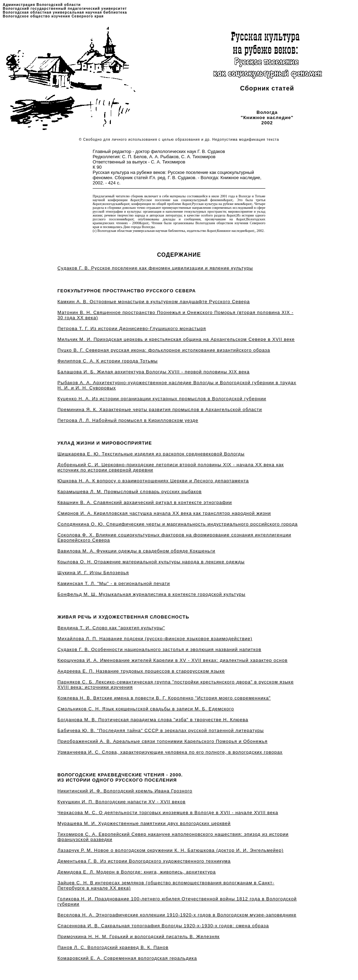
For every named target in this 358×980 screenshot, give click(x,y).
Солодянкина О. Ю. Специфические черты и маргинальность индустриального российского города (177, 524)
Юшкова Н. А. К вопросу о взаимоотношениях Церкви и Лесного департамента (153, 481)
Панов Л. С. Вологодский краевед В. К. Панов (113, 947)
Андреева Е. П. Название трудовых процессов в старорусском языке (141, 671)
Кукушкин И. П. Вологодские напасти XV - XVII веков (121, 802)
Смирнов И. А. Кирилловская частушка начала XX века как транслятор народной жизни (164, 513)
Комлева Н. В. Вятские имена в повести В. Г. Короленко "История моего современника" (164, 698)
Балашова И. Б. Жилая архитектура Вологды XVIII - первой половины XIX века (153, 372)
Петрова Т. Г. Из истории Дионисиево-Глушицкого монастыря (132, 328)
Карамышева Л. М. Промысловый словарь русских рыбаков (130, 492)
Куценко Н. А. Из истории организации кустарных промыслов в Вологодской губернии (162, 399)
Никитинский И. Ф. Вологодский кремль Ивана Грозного (125, 791)
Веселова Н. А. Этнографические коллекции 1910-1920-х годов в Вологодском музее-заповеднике (177, 915)
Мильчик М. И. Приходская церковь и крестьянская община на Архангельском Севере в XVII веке (176, 339)
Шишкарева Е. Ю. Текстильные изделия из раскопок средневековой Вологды (151, 454)
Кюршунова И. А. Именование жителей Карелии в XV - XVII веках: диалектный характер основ (172, 660)
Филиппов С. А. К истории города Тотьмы (108, 361)
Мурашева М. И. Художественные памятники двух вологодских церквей (144, 823)
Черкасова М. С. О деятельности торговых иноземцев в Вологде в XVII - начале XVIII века (168, 813)
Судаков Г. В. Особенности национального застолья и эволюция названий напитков (159, 649)
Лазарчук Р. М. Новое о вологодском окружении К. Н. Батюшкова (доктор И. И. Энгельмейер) (170, 850)
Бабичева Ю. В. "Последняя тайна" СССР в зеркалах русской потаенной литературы (160, 730)
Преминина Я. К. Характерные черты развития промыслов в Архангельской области (160, 409)
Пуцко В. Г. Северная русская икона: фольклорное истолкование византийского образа (164, 350)
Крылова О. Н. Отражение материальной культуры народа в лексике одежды (151, 562)
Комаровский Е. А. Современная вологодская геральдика (127, 958)
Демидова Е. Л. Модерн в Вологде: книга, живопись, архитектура (137, 872)
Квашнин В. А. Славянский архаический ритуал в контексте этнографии (145, 502)
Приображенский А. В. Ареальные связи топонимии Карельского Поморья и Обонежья (162, 741)
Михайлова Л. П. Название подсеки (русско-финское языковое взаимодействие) (155, 639)
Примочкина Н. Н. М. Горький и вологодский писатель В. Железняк (138, 937)
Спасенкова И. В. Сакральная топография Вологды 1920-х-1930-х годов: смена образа (163, 926)
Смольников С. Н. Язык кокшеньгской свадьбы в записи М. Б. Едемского (146, 709)
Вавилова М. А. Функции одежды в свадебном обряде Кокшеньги (136, 551)
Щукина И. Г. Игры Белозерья (93, 573)
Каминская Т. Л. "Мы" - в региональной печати (114, 583)
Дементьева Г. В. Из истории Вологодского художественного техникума (144, 861)
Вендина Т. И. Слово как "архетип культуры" (111, 628)
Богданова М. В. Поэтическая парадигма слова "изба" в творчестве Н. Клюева (153, 720)
